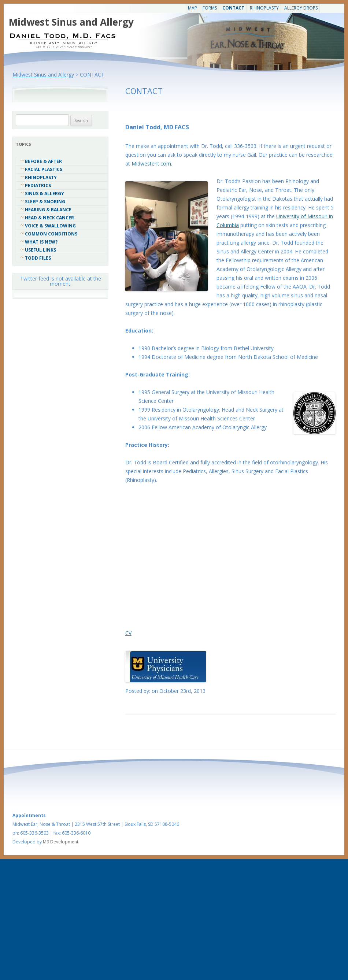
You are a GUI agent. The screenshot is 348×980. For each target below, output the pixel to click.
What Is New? (41, 242)
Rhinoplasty (264, 8)
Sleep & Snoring (45, 202)
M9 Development (61, 842)
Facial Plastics (44, 169)
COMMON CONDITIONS (51, 234)
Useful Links (40, 250)
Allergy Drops (301, 8)
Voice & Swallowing (50, 226)
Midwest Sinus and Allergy (71, 22)
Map (192, 8)
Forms (210, 8)
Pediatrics (38, 185)
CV (128, 633)
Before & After (43, 161)
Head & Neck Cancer (49, 218)
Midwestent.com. (152, 164)
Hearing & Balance (48, 210)
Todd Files (38, 258)
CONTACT (233, 8)
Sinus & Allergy (45, 194)
